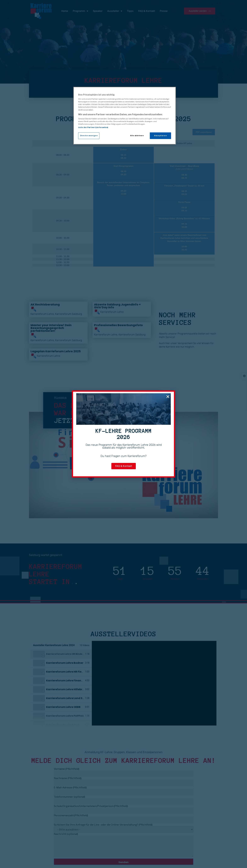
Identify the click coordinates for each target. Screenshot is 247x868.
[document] (123, 434)
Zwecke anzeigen (89, 136)
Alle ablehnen (137, 136)
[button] (168, 397)
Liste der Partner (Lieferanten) (93, 127)
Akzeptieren (160, 136)
